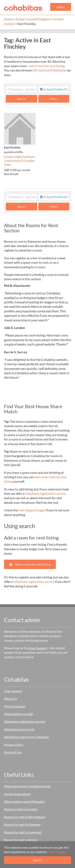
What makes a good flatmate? (24, 801)
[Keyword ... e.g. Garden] (21, 89)
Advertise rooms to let (19, 729)
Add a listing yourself (18, 714)
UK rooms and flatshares (49, 70)
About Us (11, 698)
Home (8, 19)
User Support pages (32, 510)
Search (25, 99)
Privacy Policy (14, 745)
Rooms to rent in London (21, 809)
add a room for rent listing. (47, 66)
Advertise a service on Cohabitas (26, 737)
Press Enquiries (15, 706)
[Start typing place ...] (54, 89)
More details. (57, 852)
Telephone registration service (25, 721)
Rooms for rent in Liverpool (23, 832)
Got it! (37, 860)
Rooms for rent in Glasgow (22, 824)
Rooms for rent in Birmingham (25, 817)
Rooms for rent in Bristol (21, 840)
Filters (54, 99)
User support (13, 691)
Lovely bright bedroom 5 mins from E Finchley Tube (20, 160)
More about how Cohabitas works (27, 786)
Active (20, 19)
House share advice (17, 794)
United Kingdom (39, 19)
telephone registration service (45, 493)
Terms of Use (13, 752)
